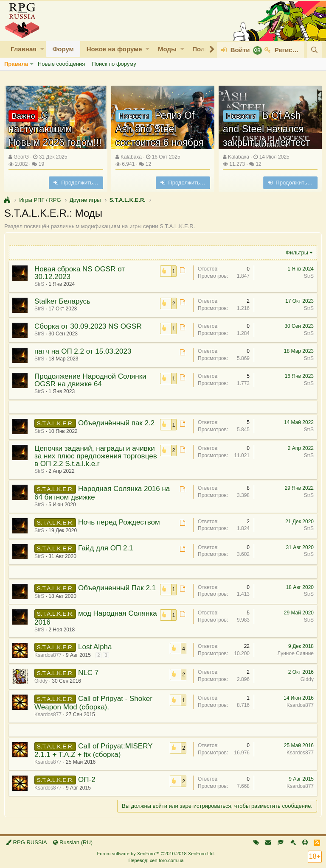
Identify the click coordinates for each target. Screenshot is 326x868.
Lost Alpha (95, 647)
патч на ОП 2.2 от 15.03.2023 (83, 351)
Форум (63, 49)
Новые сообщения (62, 64)
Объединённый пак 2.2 (116, 423)
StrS (39, 284)
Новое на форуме (114, 49)
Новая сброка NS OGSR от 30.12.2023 (80, 273)
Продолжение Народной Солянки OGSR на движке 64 (90, 380)
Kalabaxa (131, 157)
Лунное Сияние (295, 653)
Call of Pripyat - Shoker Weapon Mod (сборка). (93, 703)
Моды (167, 49)
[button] (42, 49)
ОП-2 (87, 780)
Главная (24, 49)
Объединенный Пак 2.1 (117, 588)
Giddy (41, 681)
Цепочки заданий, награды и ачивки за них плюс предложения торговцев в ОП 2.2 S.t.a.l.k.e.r (96, 456)
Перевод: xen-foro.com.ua (156, 860)
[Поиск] (314, 50)
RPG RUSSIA (27, 842)
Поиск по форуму (114, 64)
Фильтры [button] (297, 253)
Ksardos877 (48, 655)
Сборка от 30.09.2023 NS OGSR (88, 326)
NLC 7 (88, 673)
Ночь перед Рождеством (119, 522)
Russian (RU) (73, 842)
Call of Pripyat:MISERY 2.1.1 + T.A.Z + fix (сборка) (93, 750)
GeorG (21, 157)
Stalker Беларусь (62, 301)
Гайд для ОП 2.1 (105, 548)
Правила (16, 64)
